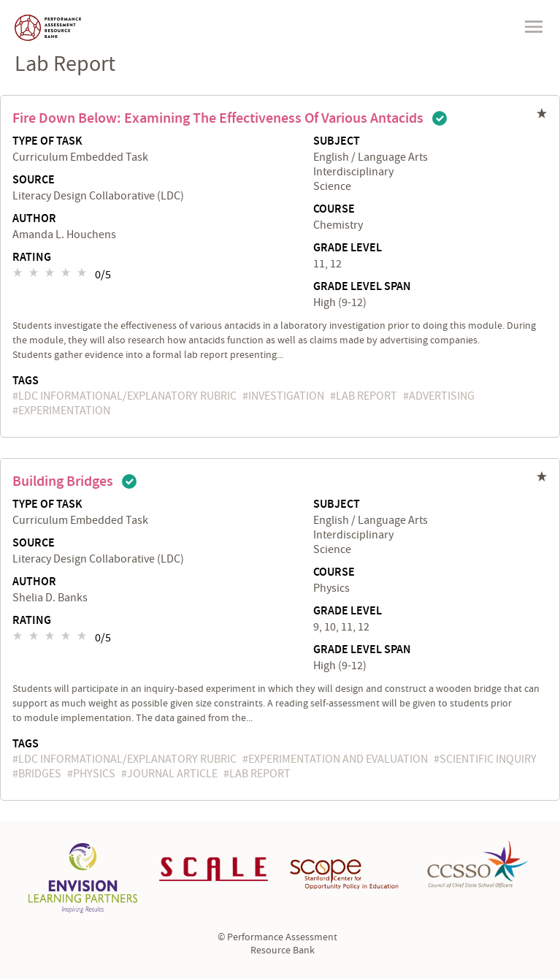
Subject (337, 142)
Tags (26, 381)
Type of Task (47, 142)
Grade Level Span (362, 287)
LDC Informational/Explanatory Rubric (127, 396)
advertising (442, 396)
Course (334, 210)
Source (34, 180)
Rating (32, 258)
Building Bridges (63, 481)
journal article (172, 774)
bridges (40, 774)
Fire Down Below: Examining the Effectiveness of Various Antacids (218, 118)
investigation (286, 396)
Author (34, 219)
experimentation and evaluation (338, 759)
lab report (367, 396)
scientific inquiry (488, 759)
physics (94, 774)
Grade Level (348, 248)
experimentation (64, 411)
